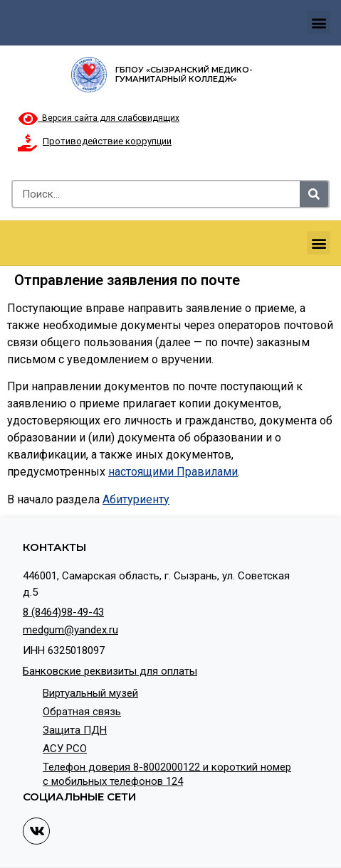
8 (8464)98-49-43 (63, 612)
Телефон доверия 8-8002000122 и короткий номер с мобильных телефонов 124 (167, 774)
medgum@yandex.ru (70, 630)
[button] (319, 22)
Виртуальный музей (90, 693)
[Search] (314, 194)
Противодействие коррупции (107, 141)
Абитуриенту (136, 499)
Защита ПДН (75, 730)
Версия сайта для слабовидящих (99, 118)
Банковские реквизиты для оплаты (110, 671)
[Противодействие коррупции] (27, 143)
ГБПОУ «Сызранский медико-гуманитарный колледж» (184, 74)
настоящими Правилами (173, 472)
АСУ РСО (65, 749)
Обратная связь (82, 712)
